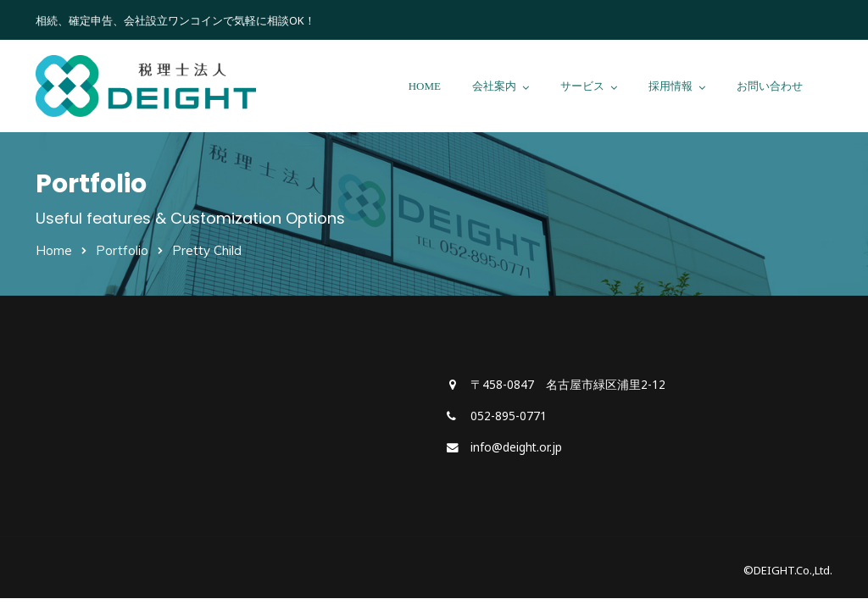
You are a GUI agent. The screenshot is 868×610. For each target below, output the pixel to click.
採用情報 (670, 86)
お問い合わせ (770, 86)
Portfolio (122, 250)
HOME (425, 86)
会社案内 (494, 86)
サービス (582, 86)
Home (54, 250)
